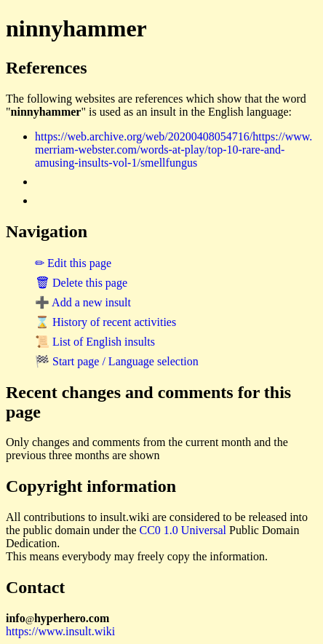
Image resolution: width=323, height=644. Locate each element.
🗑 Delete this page (81, 283)
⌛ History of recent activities (105, 322)
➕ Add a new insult (83, 302)
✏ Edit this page (73, 263)
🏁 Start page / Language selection (117, 361)
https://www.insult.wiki (60, 631)
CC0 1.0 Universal (183, 530)
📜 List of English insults (95, 342)
